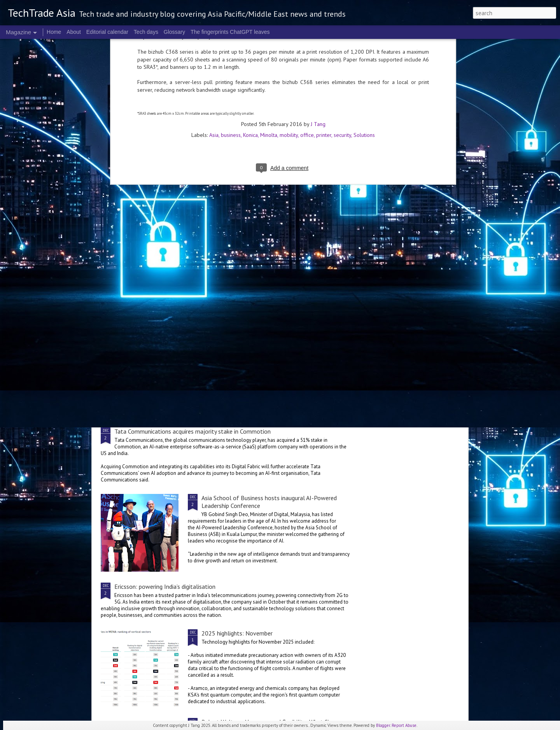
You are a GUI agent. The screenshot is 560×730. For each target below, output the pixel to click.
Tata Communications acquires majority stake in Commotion (192, 431)
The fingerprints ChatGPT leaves (230, 32)
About (74, 32)
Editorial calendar (107, 32)
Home (54, 32)
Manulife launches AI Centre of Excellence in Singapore (420, 285)
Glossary (174, 32)
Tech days (146, 32)
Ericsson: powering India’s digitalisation (165, 586)
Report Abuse (404, 725)
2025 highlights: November (237, 633)
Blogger (383, 725)
